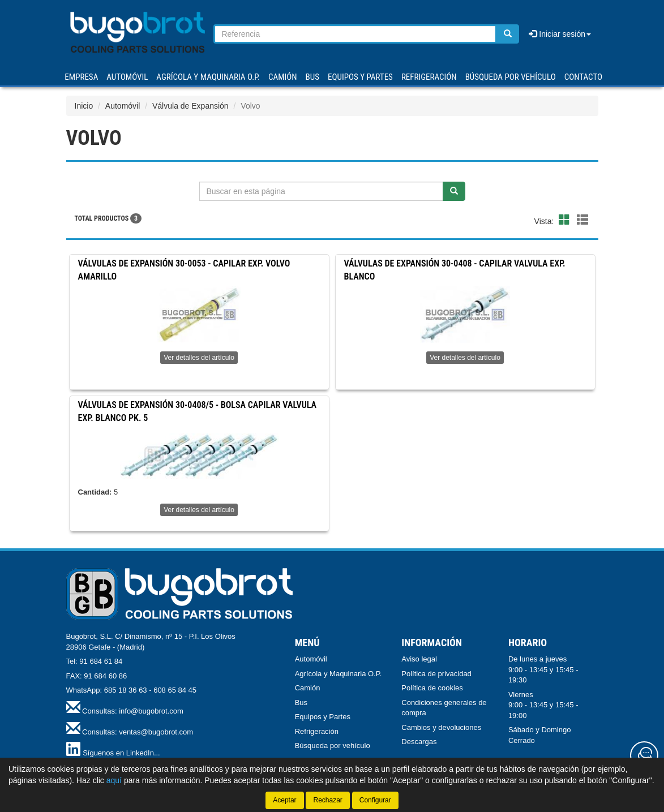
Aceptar (284, 800)
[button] (566, 220)
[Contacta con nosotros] (644, 755)
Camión (308, 688)
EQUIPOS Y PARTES (360, 77)
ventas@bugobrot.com (156, 732)
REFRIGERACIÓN (429, 77)
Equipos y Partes (323, 717)
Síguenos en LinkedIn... (121, 753)
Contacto (583, 77)
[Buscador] (355, 34)
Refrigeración (317, 731)
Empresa (81, 77)
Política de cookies (432, 688)
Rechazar (327, 800)
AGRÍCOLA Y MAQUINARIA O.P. (208, 77)
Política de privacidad (436, 674)
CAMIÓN (283, 77)
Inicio (84, 106)
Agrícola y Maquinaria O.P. (339, 674)
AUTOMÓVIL (127, 77)
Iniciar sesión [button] (560, 34)
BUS (312, 77)
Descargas (419, 742)
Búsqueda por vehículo (511, 77)
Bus (301, 703)
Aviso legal (419, 659)
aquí (114, 780)
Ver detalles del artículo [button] (199, 358)
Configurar (375, 800)
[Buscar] (508, 34)
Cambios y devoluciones (441, 727)
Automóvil (123, 106)
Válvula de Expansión (190, 106)
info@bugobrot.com (151, 711)
